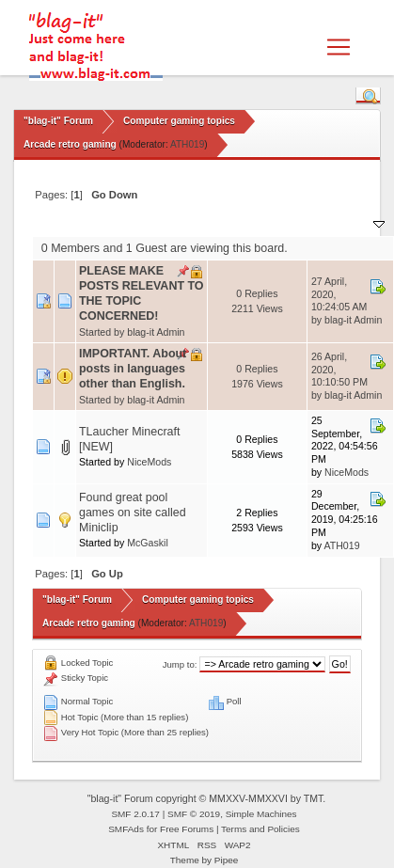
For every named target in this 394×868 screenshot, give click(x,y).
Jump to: (180, 664)
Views (284, 222)
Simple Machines (261, 814)
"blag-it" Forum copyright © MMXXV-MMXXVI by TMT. (207, 798)
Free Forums (187, 829)
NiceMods (149, 462)
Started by (169, 222)
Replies (234, 222)
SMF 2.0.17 (135, 814)
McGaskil (148, 543)
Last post (351, 222)
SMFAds (126, 829)
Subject (107, 222)
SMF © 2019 (194, 814)
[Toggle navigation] (339, 47)
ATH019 (187, 144)
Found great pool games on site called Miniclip (133, 513)
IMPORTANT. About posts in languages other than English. (133, 369)
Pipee (227, 860)
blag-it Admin (156, 332)
